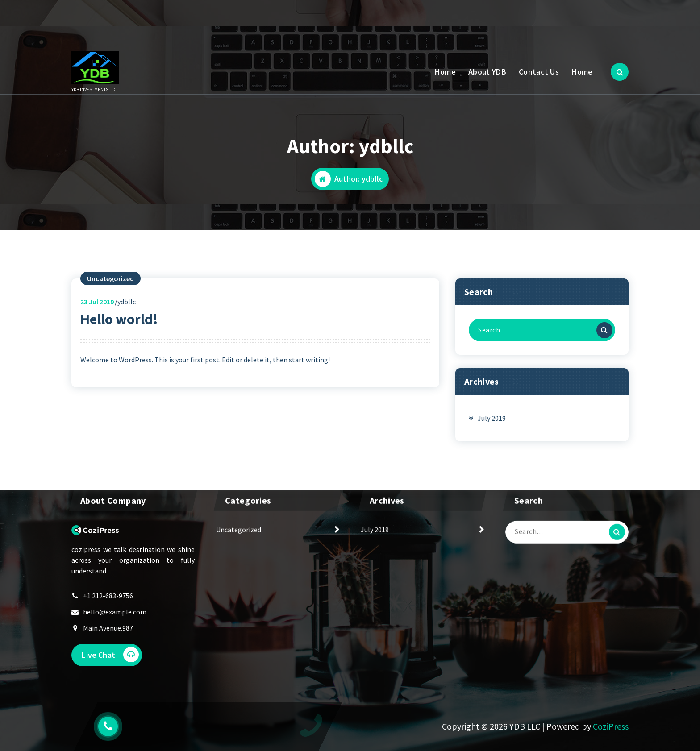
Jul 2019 (97, 320)
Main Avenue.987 (108, 648)
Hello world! (119, 338)
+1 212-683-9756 (108, 616)
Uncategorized (110, 297)
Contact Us (539, 72)
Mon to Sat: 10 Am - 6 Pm (156, 24)
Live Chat (111, 675)
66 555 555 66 (245, 24)
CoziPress (611, 726)
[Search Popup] (620, 72)
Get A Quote (590, 19)
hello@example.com (115, 632)
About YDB (487, 72)
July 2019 (492, 437)
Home (445, 72)
